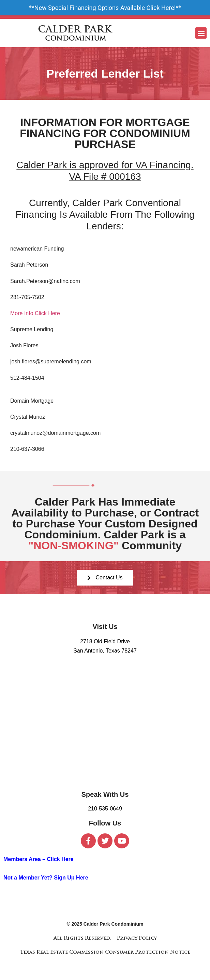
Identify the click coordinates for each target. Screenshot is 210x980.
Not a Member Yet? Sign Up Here (46, 878)
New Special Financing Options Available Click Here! (105, 8)
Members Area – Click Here (39, 859)
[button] (201, 33)
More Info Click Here (35, 313)
